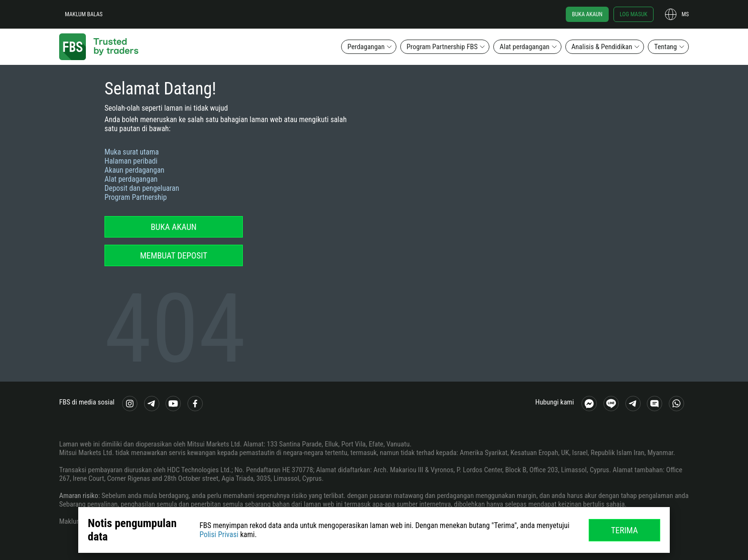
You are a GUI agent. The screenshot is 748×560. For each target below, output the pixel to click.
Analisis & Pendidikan (602, 47)
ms (685, 14)
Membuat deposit (173, 255)
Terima (625, 530)
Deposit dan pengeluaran (142, 188)
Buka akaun (587, 14)
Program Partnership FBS (442, 47)
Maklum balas (84, 14)
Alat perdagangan (524, 47)
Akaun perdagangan (135, 170)
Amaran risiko (79, 496)
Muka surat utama (132, 152)
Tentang (665, 47)
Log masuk (634, 14)
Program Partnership (136, 197)
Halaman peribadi (131, 161)
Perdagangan (366, 47)
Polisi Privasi (219, 534)
